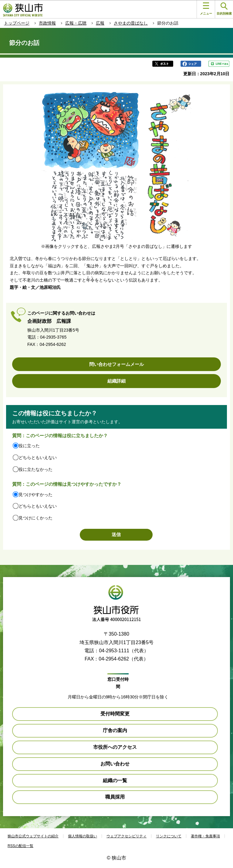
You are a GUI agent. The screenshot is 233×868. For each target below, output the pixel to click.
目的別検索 (224, 9)
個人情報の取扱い (83, 836)
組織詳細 (116, 381)
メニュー (206, 9)
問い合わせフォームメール (116, 364)
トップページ (17, 23)
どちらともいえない (38, 458)
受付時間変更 (115, 714)
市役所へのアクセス (115, 747)
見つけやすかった (35, 495)
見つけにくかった (35, 518)
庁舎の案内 (115, 730)
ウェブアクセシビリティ (127, 836)
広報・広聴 (76, 23)
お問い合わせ (115, 764)
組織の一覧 (115, 780)
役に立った (29, 446)
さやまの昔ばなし (131, 23)
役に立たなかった (35, 469)
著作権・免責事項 (205, 836)
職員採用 (115, 797)
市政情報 (47, 23)
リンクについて (169, 836)
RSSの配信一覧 (20, 846)
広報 (100, 23)
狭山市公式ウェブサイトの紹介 (33, 836)
